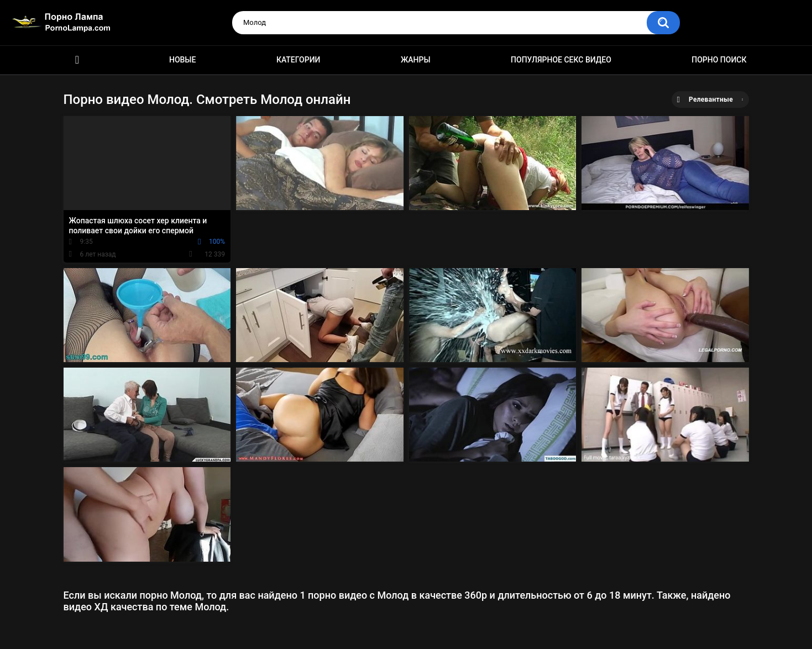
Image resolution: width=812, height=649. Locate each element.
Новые (182, 60)
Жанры (416, 60)
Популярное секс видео (561, 60)
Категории (298, 60)
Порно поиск (719, 60)
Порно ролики (77, 60)
